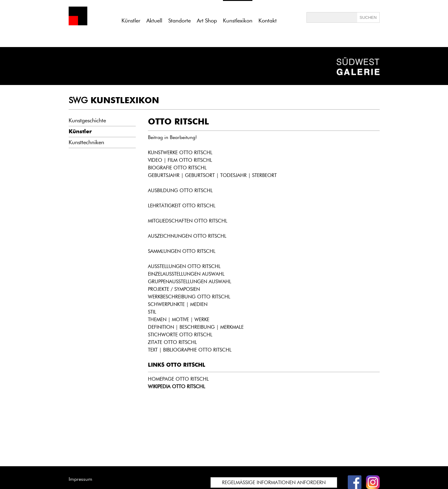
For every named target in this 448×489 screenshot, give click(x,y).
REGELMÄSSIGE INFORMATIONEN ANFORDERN (274, 482)
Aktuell (154, 21)
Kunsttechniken (86, 142)
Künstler (131, 21)
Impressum (80, 479)
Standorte (180, 21)
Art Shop (207, 21)
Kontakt (268, 21)
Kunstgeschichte (87, 121)
